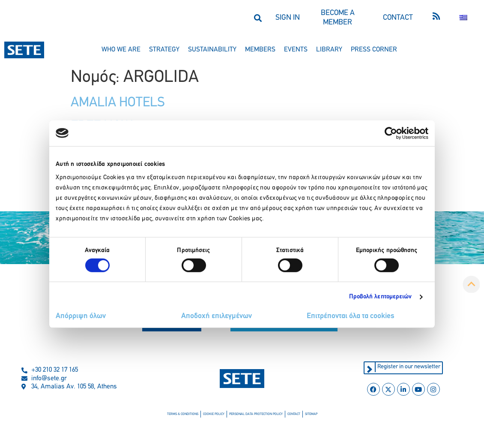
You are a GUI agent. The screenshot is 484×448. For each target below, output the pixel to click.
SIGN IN (288, 18)
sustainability (212, 50)
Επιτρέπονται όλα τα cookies (351, 316)
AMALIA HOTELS (118, 103)
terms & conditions (183, 414)
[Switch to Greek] (463, 18)
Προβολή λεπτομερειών (381, 297)
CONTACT (398, 18)
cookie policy (214, 414)
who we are (121, 50)
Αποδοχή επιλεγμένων (217, 316)
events (296, 50)
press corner (374, 50)
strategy (164, 50)
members (260, 50)
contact (294, 414)
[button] (258, 18)
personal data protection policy (256, 414)
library (329, 50)
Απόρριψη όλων (81, 316)
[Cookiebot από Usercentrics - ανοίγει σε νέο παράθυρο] (391, 133)
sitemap (311, 414)
